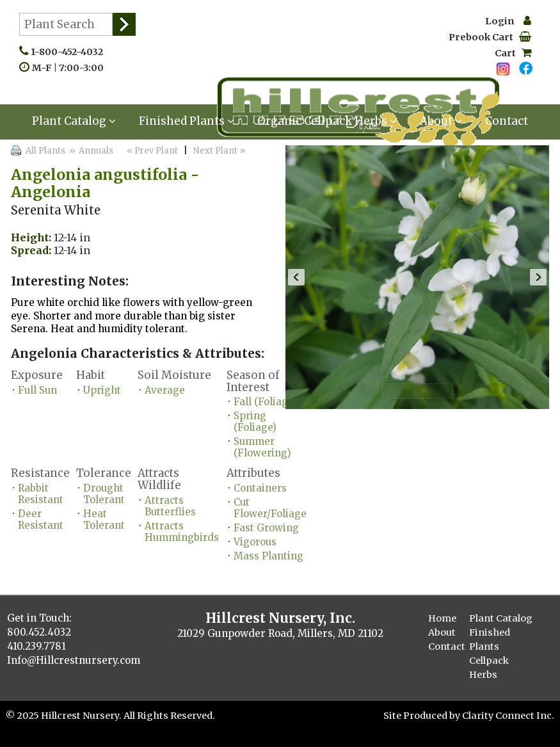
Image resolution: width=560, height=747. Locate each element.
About (441, 121)
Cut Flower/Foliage (270, 508)
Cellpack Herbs (489, 668)
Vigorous (255, 542)
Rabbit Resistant (41, 494)
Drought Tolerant (104, 494)
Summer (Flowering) (262, 447)
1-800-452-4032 (70, 52)
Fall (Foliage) (265, 402)
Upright (102, 390)
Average (165, 390)
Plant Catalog (74, 121)
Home (442, 618)
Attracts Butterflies (170, 506)
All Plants (45, 151)
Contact (507, 121)
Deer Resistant (41, 519)
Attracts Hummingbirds (182, 532)
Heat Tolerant (104, 519)
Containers (260, 488)
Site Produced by (423, 716)
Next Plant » (220, 151)
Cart (513, 53)
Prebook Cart (490, 37)
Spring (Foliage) (255, 422)
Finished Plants (187, 121)
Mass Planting (268, 556)
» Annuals (90, 151)
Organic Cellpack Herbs (327, 121)
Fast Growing (266, 528)
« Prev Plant (151, 151)
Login (508, 21)
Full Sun (37, 390)
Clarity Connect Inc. (508, 716)
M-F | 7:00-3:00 (71, 68)
